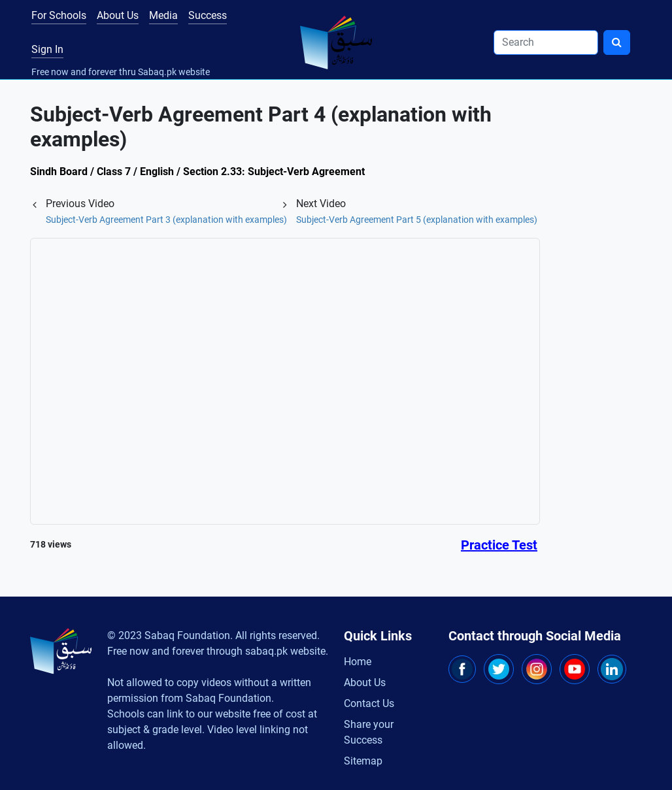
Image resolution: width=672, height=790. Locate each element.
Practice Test (499, 545)
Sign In (47, 49)
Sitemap (363, 761)
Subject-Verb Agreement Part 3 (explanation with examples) (166, 220)
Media (163, 15)
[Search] (546, 42)
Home (358, 662)
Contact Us (369, 703)
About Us (118, 15)
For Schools (59, 15)
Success (208, 15)
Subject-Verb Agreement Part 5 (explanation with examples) (417, 220)
